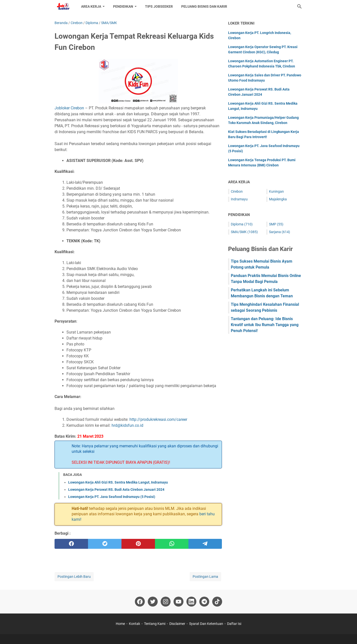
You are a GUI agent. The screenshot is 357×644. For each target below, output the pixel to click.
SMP (276, 224)
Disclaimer (177, 624)
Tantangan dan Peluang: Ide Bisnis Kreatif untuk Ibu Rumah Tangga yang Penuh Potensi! (265, 325)
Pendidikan (123, 6)
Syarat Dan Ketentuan (206, 624)
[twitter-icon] (153, 602)
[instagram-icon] (166, 602)
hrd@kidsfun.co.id (127, 425)
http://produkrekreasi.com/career (158, 419)
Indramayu (239, 199)
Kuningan (276, 191)
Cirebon (237, 191)
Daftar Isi (234, 624)
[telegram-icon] (204, 602)
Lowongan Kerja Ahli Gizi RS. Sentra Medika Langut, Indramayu (118, 482)
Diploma (242, 224)
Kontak (134, 624)
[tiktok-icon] (217, 602)
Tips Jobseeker (159, 6)
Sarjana (280, 232)
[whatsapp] (172, 544)
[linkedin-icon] (191, 602)
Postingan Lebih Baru (74, 577)
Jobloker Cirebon (69, 108)
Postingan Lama (205, 577)
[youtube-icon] (178, 602)
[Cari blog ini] (299, 6)
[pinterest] (138, 544)
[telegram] (205, 544)
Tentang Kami (155, 624)
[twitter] (105, 544)
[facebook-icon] (140, 602)
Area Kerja (91, 6)
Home (120, 624)
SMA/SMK (244, 232)
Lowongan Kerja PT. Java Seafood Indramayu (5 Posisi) (112, 497)
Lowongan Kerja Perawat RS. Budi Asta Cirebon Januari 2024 (116, 490)
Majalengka (278, 199)
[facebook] (71, 544)
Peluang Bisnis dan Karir (204, 6)
